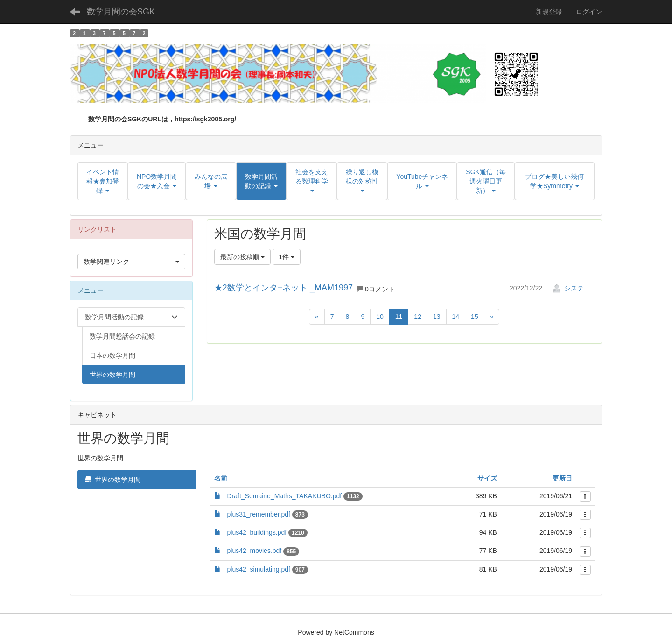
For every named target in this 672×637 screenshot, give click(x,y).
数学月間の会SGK (121, 12)
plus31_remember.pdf (259, 514)
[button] (261, 181)
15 (475, 317)
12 (418, 317)
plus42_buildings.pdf (257, 532)
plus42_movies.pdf (255, 551)
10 (380, 317)
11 (399, 317)
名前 (221, 478)
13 (437, 317)
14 (456, 317)
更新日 (562, 478)
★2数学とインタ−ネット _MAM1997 (284, 288)
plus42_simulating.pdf (259, 569)
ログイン (589, 12)
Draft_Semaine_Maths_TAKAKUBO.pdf (285, 496)
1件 (287, 257)
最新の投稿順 (243, 257)
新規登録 (549, 12)
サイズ (487, 478)
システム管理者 (581, 288)
